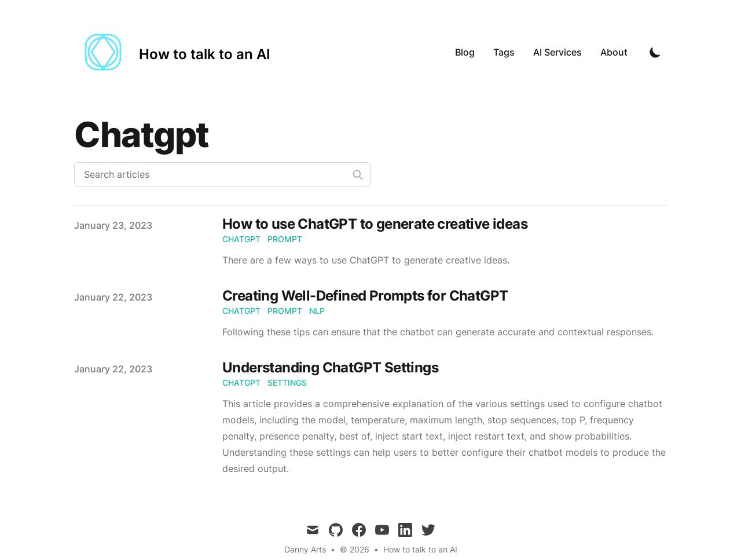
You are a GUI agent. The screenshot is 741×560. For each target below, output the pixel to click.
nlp (317, 311)
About (614, 52)
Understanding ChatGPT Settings (330, 367)
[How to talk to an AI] (172, 52)
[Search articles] (222, 174)
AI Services (557, 52)
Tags (504, 52)
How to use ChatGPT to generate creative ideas (375, 224)
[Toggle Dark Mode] (655, 52)
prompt (285, 239)
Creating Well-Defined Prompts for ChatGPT (365, 296)
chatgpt (241, 239)
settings (287, 383)
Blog (465, 52)
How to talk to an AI (420, 549)
